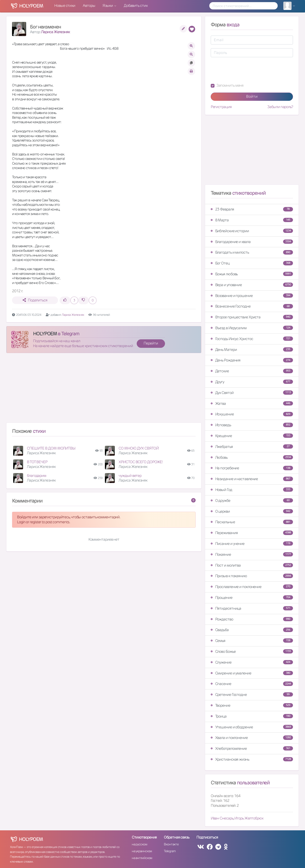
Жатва (252, 404)
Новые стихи (65, 6)
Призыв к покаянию (252, 576)
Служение (252, 662)
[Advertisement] (104, 390)
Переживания (252, 533)
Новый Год (252, 490)
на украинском (142, 851)
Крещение (252, 436)
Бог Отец (252, 263)
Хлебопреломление (252, 748)
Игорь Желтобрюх (249, 818)
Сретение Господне (252, 695)
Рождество (252, 619)
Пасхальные (252, 522)
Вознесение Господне (252, 306)
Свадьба (252, 630)
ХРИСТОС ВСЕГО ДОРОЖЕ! (141, 462)
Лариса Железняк (55, 32)
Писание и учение (252, 544)
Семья (252, 641)
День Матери (252, 350)
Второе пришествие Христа (252, 317)
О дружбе (252, 501)
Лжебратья (252, 447)
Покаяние (252, 554)
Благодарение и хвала (252, 242)
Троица (252, 716)
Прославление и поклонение (252, 587)
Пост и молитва (252, 565)
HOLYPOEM (45, 334)
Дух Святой (252, 393)
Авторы (89, 6)
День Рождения (252, 360)
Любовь (252, 457)
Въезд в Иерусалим (252, 328)
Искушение (252, 414)
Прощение (252, 598)
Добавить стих (136, 6)
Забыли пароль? (280, 107)
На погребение (252, 468)
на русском (139, 844)
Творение (252, 705)
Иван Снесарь (222, 818)
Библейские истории (252, 231)
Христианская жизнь (252, 759)
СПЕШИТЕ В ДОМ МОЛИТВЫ (51, 448)
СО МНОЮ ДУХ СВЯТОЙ (138, 448)
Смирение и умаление (252, 673)
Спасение (252, 684)
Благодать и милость (252, 252)
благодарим (37, 476)
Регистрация (221, 107)
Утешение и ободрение (252, 727)
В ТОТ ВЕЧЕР (37, 462)
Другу (252, 382)
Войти (252, 96)
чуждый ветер (130, 476)
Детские (252, 371)
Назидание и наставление (252, 479)
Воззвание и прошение (252, 296)
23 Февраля (252, 209)
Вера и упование (252, 285)
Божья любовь (252, 274)
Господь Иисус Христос (252, 339)
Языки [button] (108, 6)
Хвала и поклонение (252, 738)
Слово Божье (252, 651)
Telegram (170, 851)
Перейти (151, 343)
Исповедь (252, 425)
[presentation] (247, 70)
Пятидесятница (252, 608)
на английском (142, 858)
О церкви (252, 511)
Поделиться (35, 300)
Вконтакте (171, 844)
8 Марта (252, 220)
